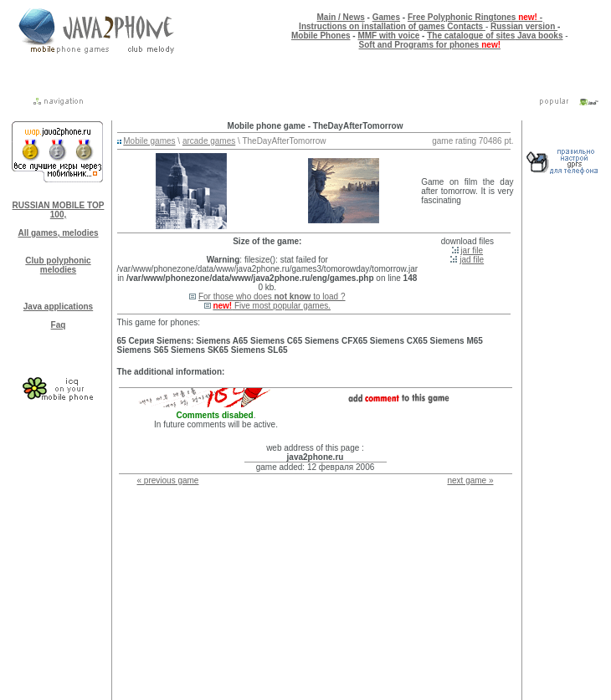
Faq (59, 325)
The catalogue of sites (471, 36)
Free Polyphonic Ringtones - (475, 17)
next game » (470, 480)
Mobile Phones (321, 36)
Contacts (466, 26)
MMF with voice (388, 36)
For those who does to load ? (272, 296)
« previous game (168, 480)
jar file (472, 250)
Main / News (341, 17)
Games (386, 17)
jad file (472, 260)
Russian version (524, 26)
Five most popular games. (272, 306)
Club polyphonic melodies (58, 265)
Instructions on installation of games (373, 26)
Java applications (58, 307)
